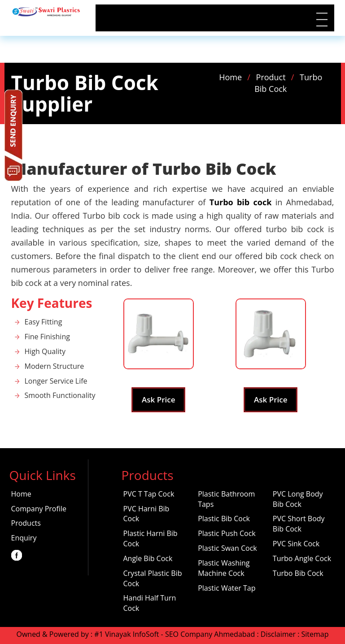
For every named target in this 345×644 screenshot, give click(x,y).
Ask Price (158, 400)
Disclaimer (278, 634)
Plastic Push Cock (227, 533)
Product (271, 77)
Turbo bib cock (241, 202)
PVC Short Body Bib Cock (299, 524)
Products (26, 523)
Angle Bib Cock (148, 558)
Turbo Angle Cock (302, 558)
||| (320, 19)
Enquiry (24, 538)
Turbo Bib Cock (298, 573)
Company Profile (39, 509)
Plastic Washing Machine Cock (224, 568)
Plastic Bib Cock (224, 519)
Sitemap (315, 634)
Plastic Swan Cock (227, 548)
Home (230, 77)
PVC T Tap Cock (149, 494)
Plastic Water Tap (227, 588)
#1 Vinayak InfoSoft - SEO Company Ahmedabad (175, 634)
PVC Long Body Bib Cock (298, 499)
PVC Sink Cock (296, 544)
